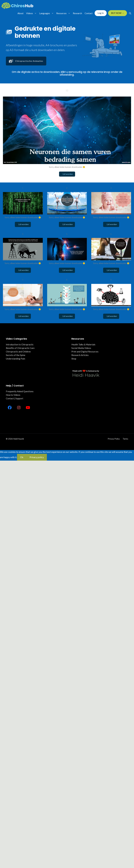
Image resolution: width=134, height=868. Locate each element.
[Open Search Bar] (130, 13)
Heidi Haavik (19, 439)
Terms (125, 439)
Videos (32, 13)
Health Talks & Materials (83, 344)
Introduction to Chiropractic (20, 344)
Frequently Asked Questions (20, 391)
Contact (89, 13)
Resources (64, 13)
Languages (47, 13)
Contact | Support (15, 398)
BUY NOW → (118, 13)
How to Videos (13, 395)
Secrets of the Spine (16, 355)
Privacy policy (114, 439)
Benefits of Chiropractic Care (20, 348)
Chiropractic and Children (18, 352)
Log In (101, 13)
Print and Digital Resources (85, 352)
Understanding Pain (16, 359)
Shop (74, 359)
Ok (22, 457)
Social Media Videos (81, 348)
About (20, 13)
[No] (50, 458)
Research (77, 13)
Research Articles (80, 355)
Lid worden (67, 174)
